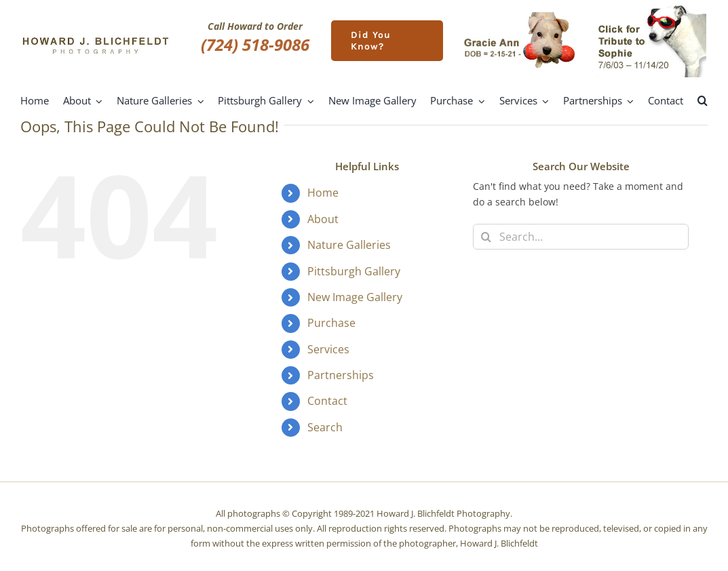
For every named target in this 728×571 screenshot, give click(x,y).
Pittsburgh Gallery (354, 271)
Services (328, 349)
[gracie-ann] (519, 17)
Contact (327, 401)
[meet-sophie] (651, 8)
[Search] (486, 237)
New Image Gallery (355, 297)
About (323, 219)
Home (323, 193)
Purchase (331, 323)
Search (325, 427)
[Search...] (581, 237)
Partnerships (341, 375)
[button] (703, 101)
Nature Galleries (349, 245)
